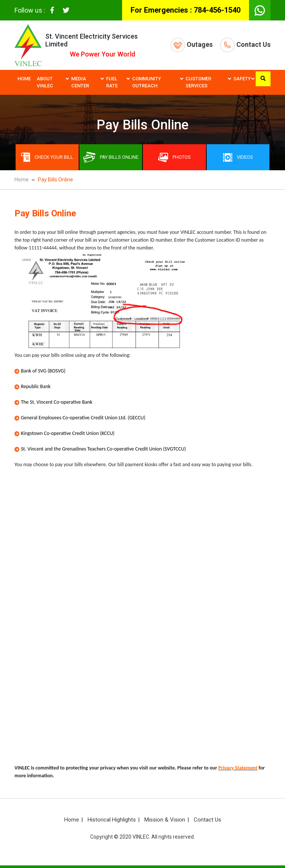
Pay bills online (111, 157)
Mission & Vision (165, 820)
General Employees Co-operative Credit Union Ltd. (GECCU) (83, 418)
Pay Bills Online (55, 180)
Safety (242, 79)
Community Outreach (147, 82)
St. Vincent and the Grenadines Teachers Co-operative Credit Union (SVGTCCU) (103, 449)
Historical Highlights (112, 820)
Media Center (80, 82)
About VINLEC (45, 82)
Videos (238, 157)
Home (24, 79)
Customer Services (198, 82)
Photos (174, 157)
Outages (191, 45)
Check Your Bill (47, 157)
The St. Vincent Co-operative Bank (57, 402)
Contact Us (245, 45)
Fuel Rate (112, 82)
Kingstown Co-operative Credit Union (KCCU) (68, 433)
